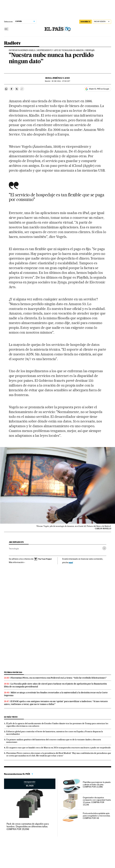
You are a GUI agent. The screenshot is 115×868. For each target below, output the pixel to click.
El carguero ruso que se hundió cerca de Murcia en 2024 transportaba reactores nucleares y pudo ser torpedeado (58, 748)
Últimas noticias (13, 672)
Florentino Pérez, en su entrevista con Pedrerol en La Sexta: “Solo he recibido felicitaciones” (59, 678)
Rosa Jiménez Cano (57, 78)
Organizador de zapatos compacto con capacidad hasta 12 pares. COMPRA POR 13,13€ (97, 801)
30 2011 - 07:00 (61, 81)
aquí (71, 562)
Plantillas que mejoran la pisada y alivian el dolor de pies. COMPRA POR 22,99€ (97, 785)
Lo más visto (11, 717)
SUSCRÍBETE (86, 22)
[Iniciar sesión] (102, 22)
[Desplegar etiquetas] (104, 548)
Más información (17, 562)
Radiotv (12, 43)
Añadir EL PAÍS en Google (99, 89)
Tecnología (14, 549)
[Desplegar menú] (6, 29)
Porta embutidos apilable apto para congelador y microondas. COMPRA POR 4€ (97, 816)
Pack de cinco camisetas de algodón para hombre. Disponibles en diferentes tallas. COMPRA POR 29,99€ (28, 826)
